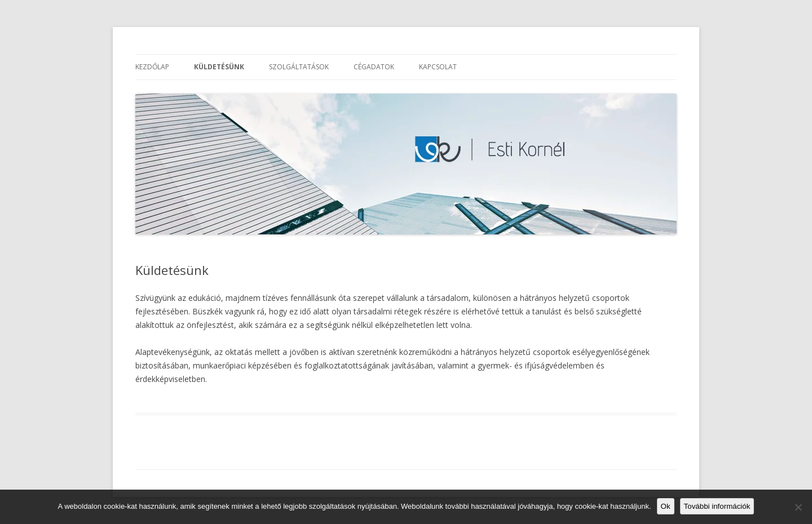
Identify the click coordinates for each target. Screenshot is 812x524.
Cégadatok (374, 67)
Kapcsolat (438, 67)
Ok (666, 506)
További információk (717, 506)
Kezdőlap (152, 67)
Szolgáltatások (299, 67)
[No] (798, 507)
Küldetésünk (219, 67)
